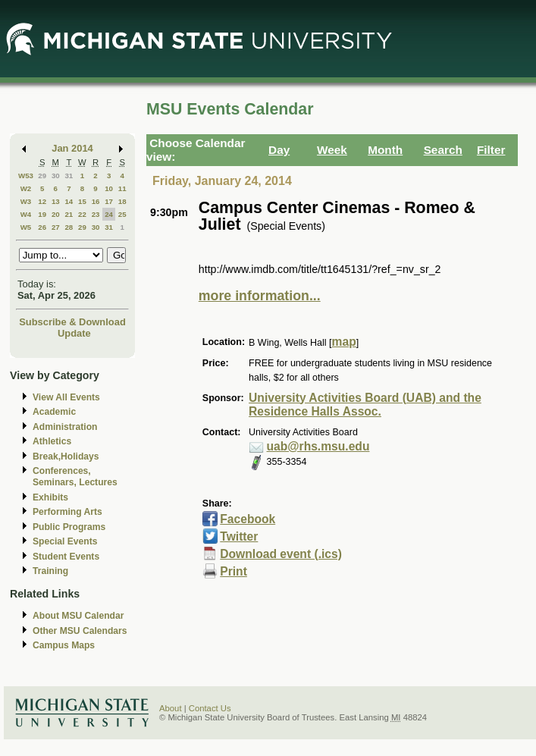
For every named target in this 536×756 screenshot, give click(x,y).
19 (42, 214)
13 (56, 201)
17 (109, 201)
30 (56, 176)
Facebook (248, 519)
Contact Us (210, 708)
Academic (54, 412)
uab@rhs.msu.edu (318, 446)
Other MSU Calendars (80, 631)
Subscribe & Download (72, 322)
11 (122, 188)
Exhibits (50, 497)
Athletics (52, 441)
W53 (26, 176)
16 (96, 201)
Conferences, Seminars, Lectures (75, 477)
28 (69, 227)
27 (56, 227)
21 (69, 214)
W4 (26, 214)
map (344, 342)
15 (82, 201)
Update (74, 333)
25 (122, 214)
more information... (260, 296)
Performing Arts (67, 512)
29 (42, 176)
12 (42, 201)
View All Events (66, 397)
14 (69, 201)
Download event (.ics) (281, 554)
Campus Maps (64, 645)
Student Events (66, 557)
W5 (26, 227)
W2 (26, 188)
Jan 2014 (72, 148)
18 (122, 201)
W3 (26, 201)
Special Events (65, 541)
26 (42, 227)
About (171, 708)
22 (82, 214)
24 (109, 214)
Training (50, 571)
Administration (65, 427)
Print (234, 571)
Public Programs (69, 527)
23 (96, 214)
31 (69, 176)
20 (56, 214)
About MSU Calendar (78, 616)
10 (109, 188)
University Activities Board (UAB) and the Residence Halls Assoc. (365, 405)
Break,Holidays (66, 456)
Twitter (239, 536)
